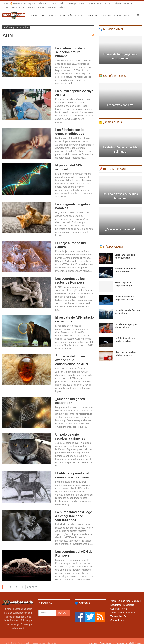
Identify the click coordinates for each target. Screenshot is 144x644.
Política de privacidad (124, 639)
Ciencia (52, 12)
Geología (72, 3)
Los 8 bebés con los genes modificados (70, 128)
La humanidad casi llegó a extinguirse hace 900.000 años (74, 512)
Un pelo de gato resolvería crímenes (70, 433)
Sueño (82, 3)
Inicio (5, 3)
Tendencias (116, 612)
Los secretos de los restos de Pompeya (70, 277)
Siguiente (33, 583)
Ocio (126, 612)
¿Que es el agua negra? (120, 225)
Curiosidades (117, 616)
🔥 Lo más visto (18, 3)
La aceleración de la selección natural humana (70, 48)
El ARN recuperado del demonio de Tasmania (72, 471)
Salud (63, 3)
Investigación (117, 609)
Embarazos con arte (120, 101)
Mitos (55, 3)
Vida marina (44, 3)
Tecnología (66, 12)
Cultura (80, 12)
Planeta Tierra (94, 3)
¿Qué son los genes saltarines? (70, 397)
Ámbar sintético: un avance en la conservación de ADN (72, 356)
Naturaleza (38, 12)
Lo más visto (124, 597)
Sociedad (106, 12)
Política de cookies (107, 639)
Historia (93, 12)
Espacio (32, 3)
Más (107, 3)
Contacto (138, 639)
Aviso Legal (94, 639)
